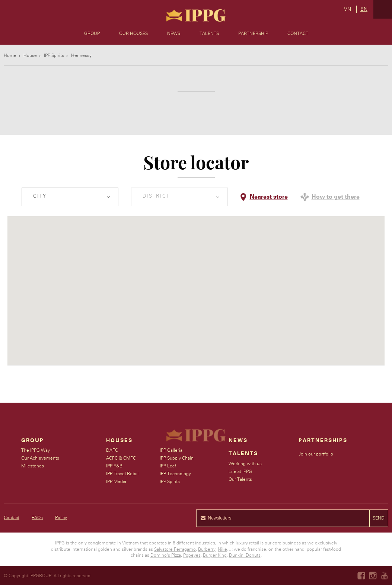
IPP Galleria (171, 450)
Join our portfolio (316, 454)
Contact (298, 33)
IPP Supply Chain (177, 458)
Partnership (253, 33)
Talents (209, 33)
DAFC (112, 450)
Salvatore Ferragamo (175, 549)
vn (348, 9)
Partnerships (323, 441)
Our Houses (133, 33)
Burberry (207, 549)
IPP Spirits (54, 55)
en (364, 9)
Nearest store (269, 197)
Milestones (33, 466)
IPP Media (117, 482)
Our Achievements (40, 458)
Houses (120, 441)
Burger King (215, 555)
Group (92, 33)
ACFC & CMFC (121, 458)
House (30, 55)
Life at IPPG (241, 471)
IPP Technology (176, 474)
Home (10, 55)
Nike (222, 549)
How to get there (336, 197)
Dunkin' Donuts (245, 555)
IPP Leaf (168, 466)
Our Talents (241, 479)
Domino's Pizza (166, 555)
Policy (61, 518)
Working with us (246, 464)
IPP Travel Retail (123, 474)
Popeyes (192, 555)
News (174, 33)
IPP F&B (115, 466)
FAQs (37, 518)
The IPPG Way (36, 450)
